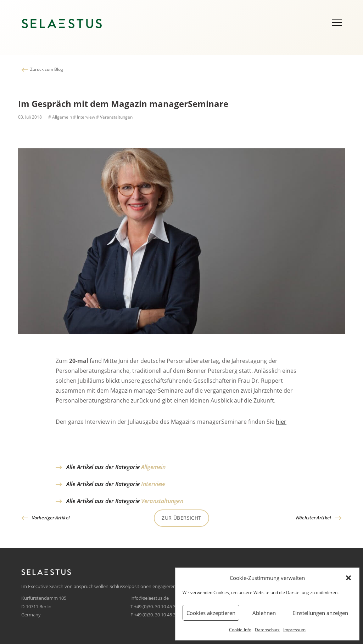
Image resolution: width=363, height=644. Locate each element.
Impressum (294, 630)
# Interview (84, 117)
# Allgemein (60, 117)
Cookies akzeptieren (211, 613)
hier (281, 423)
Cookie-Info (240, 630)
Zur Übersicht (181, 518)
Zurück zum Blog (47, 69)
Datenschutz (267, 630)
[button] (348, 578)
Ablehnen (264, 613)
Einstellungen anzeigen (320, 613)
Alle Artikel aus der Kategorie (116, 467)
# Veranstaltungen (114, 117)
